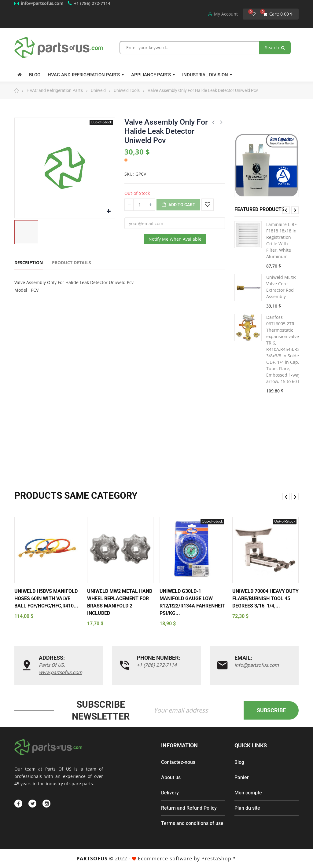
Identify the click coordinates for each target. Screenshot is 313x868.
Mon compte (248, 793)
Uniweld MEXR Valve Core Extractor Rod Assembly (281, 287)
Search (275, 47)
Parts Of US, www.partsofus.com (61, 669)
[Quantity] (140, 205)
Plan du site (247, 808)
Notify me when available (175, 239)
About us (171, 777)
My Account (223, 14)
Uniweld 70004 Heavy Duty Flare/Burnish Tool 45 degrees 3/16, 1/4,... (265, 598)
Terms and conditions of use (192, 823)
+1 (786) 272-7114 (92, 3)
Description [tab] (29, 263)
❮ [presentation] (286, 210)
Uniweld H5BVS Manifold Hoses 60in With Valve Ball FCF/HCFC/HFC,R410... (46, 598)
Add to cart (178, 205)
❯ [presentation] (295, 210)
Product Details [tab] (72, 263)
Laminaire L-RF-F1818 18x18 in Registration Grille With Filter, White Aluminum (282, 240)
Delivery (170, 793)
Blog (239, 762)
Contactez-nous (178, 762)
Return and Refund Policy (189, 808)
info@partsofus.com (42, 3)
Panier (242, 777)
